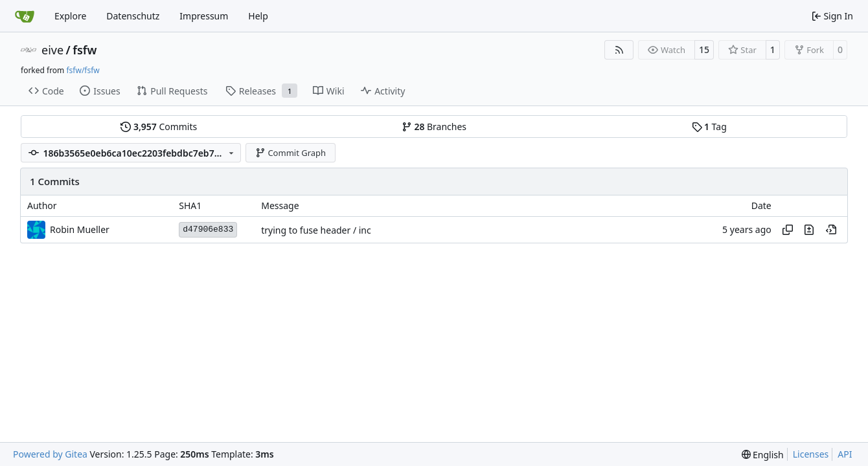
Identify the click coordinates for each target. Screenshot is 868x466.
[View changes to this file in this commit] (809, 230)
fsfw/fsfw (83, 70)
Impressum (204, 16)
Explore (70, 16)
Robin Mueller (80, 229)
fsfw (85, 50)
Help (258, 16)
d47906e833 (208, 229)
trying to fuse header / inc (316, 230)
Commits (159, 127)
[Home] (25, 16)
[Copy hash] (788, 230)
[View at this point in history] (831, 230)
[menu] (763, 455)
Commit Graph (291, 153)
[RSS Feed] (619, 50)
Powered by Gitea (50, 454)
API (845, 454)
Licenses (811, 454)
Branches (434, 127)
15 (704, 50)
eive (52, 50)
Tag (709, 127)
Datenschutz (133, 16)
